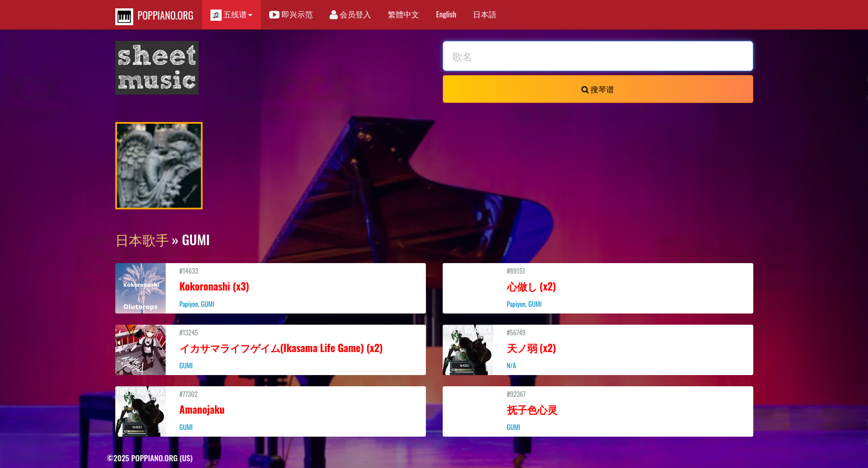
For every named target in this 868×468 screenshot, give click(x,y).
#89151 (598, 287)
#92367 (598, 410)
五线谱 (231, 14)
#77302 (271, 410)
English (446, 14)
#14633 (271, 287)
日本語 (485, 14)
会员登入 (350, 14)
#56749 (598, 349)
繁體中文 (403, 14)
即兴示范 (291, 14)
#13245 (271, 349)
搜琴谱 (598, 89)
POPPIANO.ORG (154, 17)
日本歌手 (142, 239)
